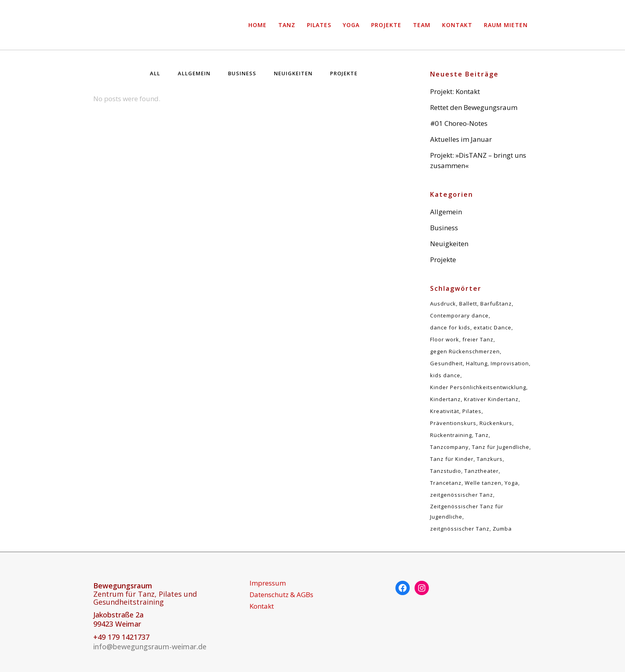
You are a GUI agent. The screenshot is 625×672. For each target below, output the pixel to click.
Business (444, 228)
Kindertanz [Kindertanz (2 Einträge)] (445, 399)
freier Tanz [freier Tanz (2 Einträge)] (478, 339)
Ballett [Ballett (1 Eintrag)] (468, 304)
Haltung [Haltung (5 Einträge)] (477, 363)
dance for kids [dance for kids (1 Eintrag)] (450, 327)
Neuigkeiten (449, 244)
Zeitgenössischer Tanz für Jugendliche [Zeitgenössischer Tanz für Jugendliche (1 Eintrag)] (467, 511)
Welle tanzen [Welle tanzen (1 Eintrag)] (483, 483)
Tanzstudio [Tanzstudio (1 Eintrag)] (446, 471)
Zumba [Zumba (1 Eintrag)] (502, 529)
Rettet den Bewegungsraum (474, 107)
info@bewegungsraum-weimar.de (150, 647)
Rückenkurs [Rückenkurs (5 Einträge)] (496, 423)
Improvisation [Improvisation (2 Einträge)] (510, 363)
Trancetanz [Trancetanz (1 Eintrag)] (446, 483)
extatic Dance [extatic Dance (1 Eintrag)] (492, 327)
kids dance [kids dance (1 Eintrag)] (445, 375)
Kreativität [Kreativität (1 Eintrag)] (445, 411)
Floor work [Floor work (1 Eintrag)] (445, 339)
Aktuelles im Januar (461, 139)
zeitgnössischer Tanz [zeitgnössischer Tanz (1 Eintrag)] (460, 529)
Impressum (268, 583)
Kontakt (262, 606)
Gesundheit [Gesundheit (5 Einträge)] (446, 363)
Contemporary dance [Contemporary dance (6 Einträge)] (459, 315)
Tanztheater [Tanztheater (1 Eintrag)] (482, 471)
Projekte (443, 260)
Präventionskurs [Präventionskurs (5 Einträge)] (453, 423)
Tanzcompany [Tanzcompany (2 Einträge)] (449, 447)
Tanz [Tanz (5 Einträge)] (482, 435)
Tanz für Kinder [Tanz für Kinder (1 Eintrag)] (452, 459)
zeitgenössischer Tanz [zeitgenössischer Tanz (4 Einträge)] (462, 495)
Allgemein (446, 212)
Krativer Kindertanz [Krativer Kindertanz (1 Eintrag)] (491, 399)
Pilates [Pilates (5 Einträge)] (472, 411)
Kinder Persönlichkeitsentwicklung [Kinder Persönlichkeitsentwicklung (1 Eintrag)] (478, 387)
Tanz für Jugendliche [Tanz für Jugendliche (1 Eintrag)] (501, 447)
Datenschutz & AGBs (281, 595)
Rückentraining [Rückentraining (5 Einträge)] (451, 435)
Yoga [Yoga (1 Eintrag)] (511, 483)
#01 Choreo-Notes (459, 123)
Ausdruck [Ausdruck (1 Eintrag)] (443, 304)
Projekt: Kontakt (455, 91)
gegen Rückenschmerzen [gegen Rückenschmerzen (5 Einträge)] (465, 351)
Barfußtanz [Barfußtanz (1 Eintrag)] (496, 304)
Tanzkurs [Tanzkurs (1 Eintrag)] (490, 459)
